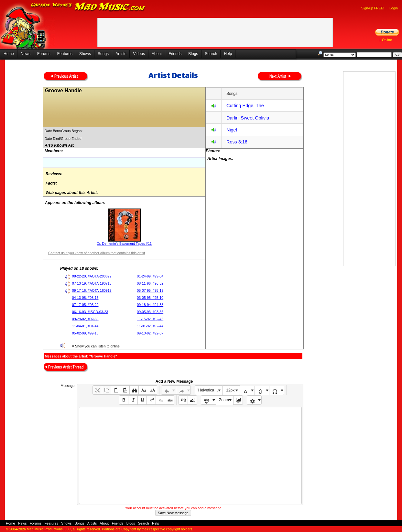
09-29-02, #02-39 (85, 319)
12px (230, 390)
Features (65, 54)
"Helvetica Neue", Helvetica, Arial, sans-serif (210, 390)
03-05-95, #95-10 (150, 298)
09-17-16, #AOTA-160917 (92, 290)
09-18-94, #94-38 (150, 305)
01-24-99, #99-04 (150, 276)
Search (211, 54)
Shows (85, 54)
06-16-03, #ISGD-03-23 (90, 312)
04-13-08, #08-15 (85, 298)
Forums (44, 54)
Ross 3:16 (237, 142)
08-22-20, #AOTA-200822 (92, 276)
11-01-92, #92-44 (150, 326)
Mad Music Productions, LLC (49, 529)
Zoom (224, 400)
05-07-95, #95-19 (150, 290)
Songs (103, 54)
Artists (121, 54)
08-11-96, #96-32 (150, 283)
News (26, 54)
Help (228, 54)
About (157, 54)
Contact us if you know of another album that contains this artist (97, 253)
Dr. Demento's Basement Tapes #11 (124, 243)
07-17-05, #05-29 (85, 305)
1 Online (386, 40)
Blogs (193, 54)
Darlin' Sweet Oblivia (248, 118)
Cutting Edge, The (245, 106)
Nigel (232, 130)
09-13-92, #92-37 (150, 333)
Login (394, 8)
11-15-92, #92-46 (150, 319)
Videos (139, 54)
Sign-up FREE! (373, 8)
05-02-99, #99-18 (85, 333)
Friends (175, 54)
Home (9, 54)
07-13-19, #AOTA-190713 (92, 283)
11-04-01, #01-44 (85, 326)
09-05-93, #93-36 (150, 312)
